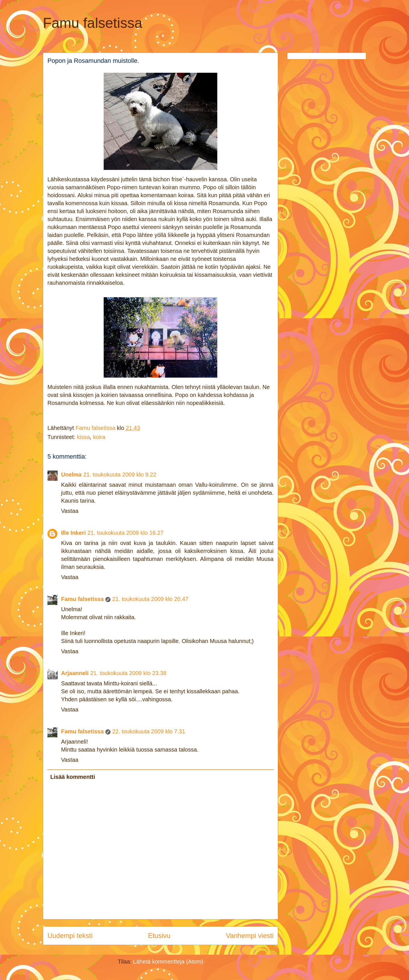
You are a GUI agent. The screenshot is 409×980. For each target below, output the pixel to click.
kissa (84, 437)
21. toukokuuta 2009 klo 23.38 (128, 673)
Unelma (71, 475)
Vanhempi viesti (250, 936)
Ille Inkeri (73, 533)
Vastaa (70, 511)
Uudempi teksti (70, 936)
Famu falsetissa (93, 23)
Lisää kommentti (73, 777)
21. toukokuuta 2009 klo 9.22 (120, 475)
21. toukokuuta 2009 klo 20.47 (150, 599)
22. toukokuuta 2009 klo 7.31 (149, 731)
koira (99, 437)
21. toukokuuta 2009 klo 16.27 (126, 533)
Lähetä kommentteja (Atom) (168, 962)
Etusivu (159, 936)
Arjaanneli (75, 673)
